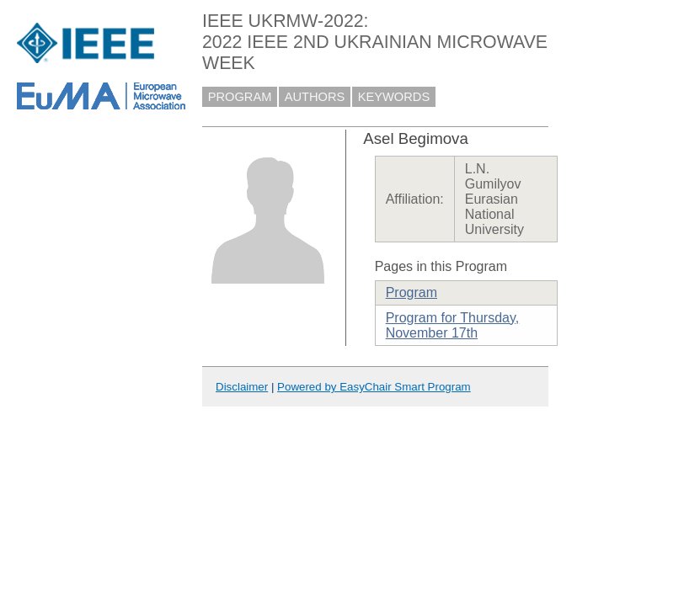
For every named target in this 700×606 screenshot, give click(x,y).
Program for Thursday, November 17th (453, 325)
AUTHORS (315, 97)
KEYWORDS (394, 97)
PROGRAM (240, 97)
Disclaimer (242, 387)
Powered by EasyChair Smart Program (374, 387)
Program (411, 292)
